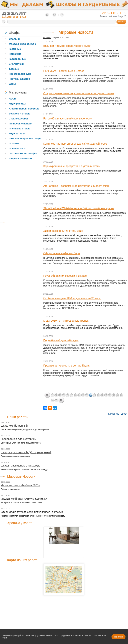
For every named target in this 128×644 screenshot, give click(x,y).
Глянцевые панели (21, 124)
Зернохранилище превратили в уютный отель (72, 166)
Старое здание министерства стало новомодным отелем (79, 93)
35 (121, 395)
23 (75, 395)
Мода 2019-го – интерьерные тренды (66, 321)
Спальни (14, 39)
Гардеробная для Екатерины (19, 439)
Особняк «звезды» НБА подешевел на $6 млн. (72, 298)
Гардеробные (17, 59)
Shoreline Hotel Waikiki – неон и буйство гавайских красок (79, 208)
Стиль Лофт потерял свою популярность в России (32, 512)
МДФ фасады (17, 104)
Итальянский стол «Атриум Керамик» (24, 499)
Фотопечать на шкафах (23, 153)
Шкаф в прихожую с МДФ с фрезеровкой (26, 452)
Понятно (118, 637)
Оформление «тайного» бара (62, 253)
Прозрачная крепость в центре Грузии (67, 366)
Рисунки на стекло (20, 158)
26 (87, 395)
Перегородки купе (20, 74)
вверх (124, 414)
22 (72, 395)
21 (68, 395)
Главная (47, 38)
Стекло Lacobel (18, 119)
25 (83, 395)
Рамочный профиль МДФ (25, 138)
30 (102, 395)
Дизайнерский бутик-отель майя (63, 231)
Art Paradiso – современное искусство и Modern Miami (77, 186)
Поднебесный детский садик (61, 340)
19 (60, 395)
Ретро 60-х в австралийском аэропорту (67, 119)
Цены (12, 84)
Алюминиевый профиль (24, 109)
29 (98, 395)
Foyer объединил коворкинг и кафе (65, 276)
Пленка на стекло (20, 129)
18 (56, 395)
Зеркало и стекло (20, 114)
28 (95, 395)
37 (56, 400)
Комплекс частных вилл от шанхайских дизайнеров (75, 144)
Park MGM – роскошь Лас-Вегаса (64, 71)
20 (64, 395)
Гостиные (15, 49)
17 (52, 395)
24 (79, 395)
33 (114, 395)
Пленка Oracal (17, 148)
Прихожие (15, 54)
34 (118, 395)
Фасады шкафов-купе (22, 44)
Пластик (14, 143)
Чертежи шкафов (19, 79)
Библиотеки (16, 64)
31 (106, 395)
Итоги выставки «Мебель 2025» (20, 485)
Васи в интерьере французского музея (67, 46)
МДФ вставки (17, 134)
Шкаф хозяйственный (14, 426)
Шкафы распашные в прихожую (21, 466)
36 (52, 400)
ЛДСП (12, 99)
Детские (14, 69)
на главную (113, 414)
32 (110, 395)
